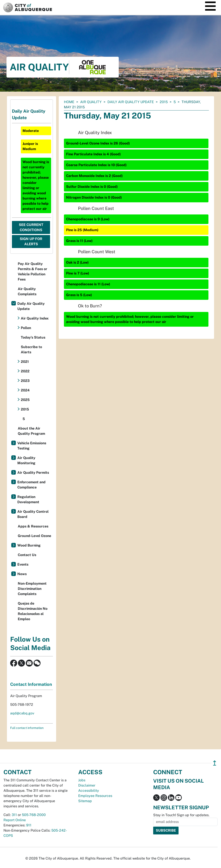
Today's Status (33, 337)
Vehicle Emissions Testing (32, 446)
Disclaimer (87, 785)
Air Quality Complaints (27, 291)
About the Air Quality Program (31, 431)
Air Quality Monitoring (26, 460)
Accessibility (89, 791)
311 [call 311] (14, 815)
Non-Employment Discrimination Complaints (32, 589)
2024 (25, 390)
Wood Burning (29, 545)
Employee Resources (95, 796)
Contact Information (31, 684)
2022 (25, 371)
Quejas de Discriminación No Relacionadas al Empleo (33, 611)
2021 (25, 362)
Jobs (82, 780)
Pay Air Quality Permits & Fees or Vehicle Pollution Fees (32, 272)
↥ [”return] (215, 763)
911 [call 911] (29, 825)
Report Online (15, 820)
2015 (164, 102)
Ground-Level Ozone (34, 536)
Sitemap (85, 801)
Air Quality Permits (33, 473)
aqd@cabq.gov (22, 713)
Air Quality (91, 102)
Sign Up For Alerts (31, 241)
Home (69, 102)
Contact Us (27, 555)
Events (23, 564)
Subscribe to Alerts (31, 350)
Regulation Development (28, 499)
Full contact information (27, 728)
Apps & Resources (33, 526)
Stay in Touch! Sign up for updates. (181, 815)
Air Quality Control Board (33, 514)
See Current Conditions (31, 227)
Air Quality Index (35, 318)
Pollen (26, 328)
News (22, 574)
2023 (25, 381)
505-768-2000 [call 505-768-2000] (34, 815)
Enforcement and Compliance (31, 485)
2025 (25, 400)
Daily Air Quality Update (131, 102)
